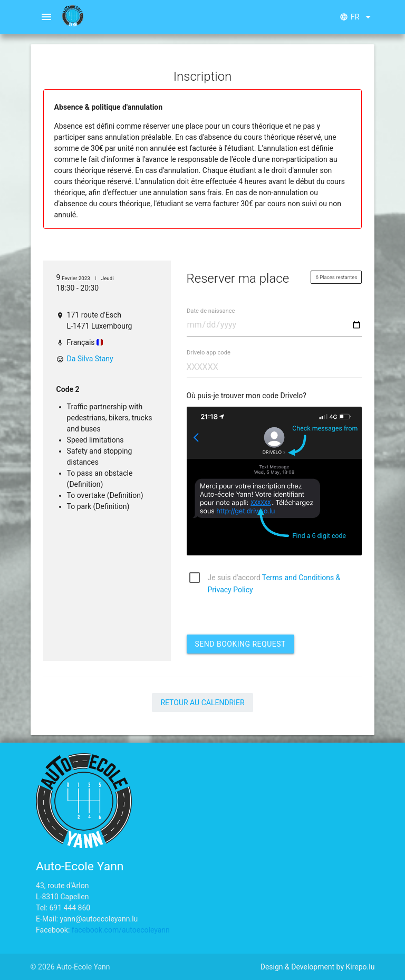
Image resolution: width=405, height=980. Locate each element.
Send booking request (240, 644)
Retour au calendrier (202, 703)
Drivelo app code (209, 353)
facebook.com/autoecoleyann (121, 930)
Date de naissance (211, 311)
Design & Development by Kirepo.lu (318, 967)
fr (357, 17)
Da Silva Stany (90, 359)
